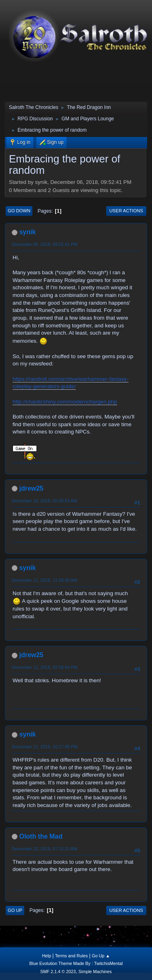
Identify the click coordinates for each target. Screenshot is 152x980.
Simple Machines (95, 971)
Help (47, 956)
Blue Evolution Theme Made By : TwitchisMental (76, 963)
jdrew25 (31, 488)
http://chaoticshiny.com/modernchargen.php (65, 402)
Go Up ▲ (101, 956)
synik (27, 232)
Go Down (19, 211)
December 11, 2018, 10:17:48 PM (45, 747)
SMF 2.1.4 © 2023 (58, 971)
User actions (126, 211)
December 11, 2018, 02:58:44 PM (45, 667)
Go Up (15, 910)
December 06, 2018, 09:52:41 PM (45, 244)
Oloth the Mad (41, 836)
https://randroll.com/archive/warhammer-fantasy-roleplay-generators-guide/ (71, 383)
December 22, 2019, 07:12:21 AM (44, 849)
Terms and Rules (72, 956)
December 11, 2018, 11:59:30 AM (44, 580)
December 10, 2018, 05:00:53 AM (44, 501)
